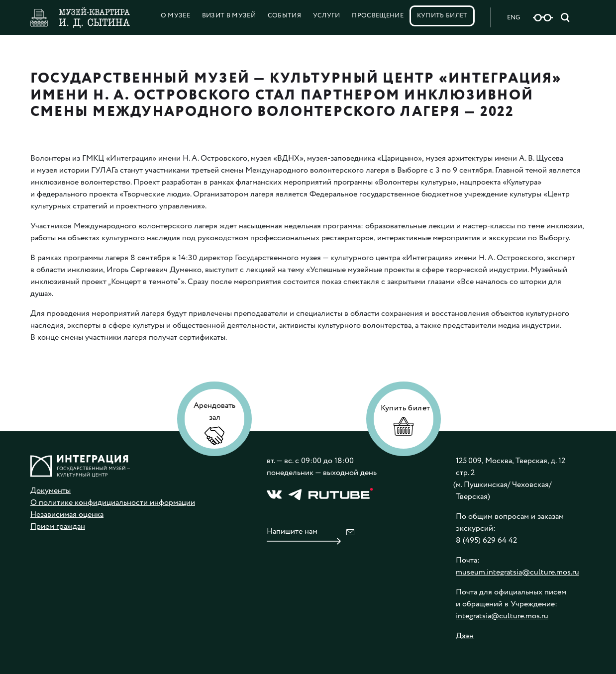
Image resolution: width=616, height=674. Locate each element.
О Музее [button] (175, 16)
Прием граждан (58, 527)
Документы (51, 491)
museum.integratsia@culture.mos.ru (517, 572)
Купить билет (442, 16)
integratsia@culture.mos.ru (502, 616)
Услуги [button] (327, 16)
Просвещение (378, 16)
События (284, 16)
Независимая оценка (67, 515)
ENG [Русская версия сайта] (513, 18)
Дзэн (465, 636)
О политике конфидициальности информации (113, 503)
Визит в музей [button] (229, 16)
